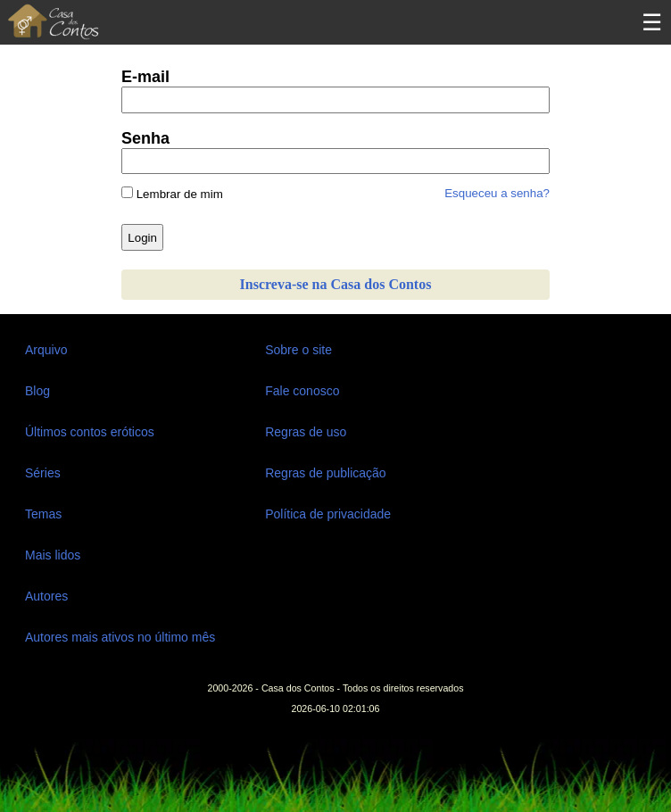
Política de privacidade (328, 514)
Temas (43, 514)
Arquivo (46, 350)
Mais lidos (53, 555)
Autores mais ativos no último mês (120, 637)
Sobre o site (298, 350)
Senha (145, 138)
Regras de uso (306, 432)
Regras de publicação (325, 473)
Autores (46, 596)
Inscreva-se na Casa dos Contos (336, 284)
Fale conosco (302, 391)
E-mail (145, 77)
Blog (37, 391)
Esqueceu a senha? (497, 193)
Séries (43, 473)
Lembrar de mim (172, 194)
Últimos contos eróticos (90, 432)
